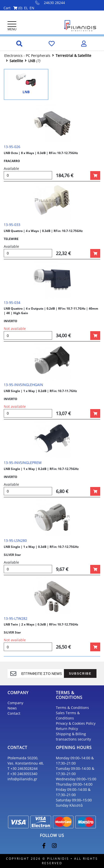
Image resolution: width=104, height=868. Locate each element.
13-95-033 (12, 225)
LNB (32, 61)
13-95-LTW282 (16, 618)
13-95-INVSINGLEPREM (23, 463)
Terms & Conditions (72, 708)
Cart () (13, 8)
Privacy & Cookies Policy (76, 723)
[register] (41, 673)
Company (15, 703)
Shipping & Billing (71, 734)
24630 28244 (50, 3)
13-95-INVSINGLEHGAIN (23, 385)
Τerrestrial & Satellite (73, 55)
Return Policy (67, 729)
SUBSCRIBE (80, 673)
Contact (14, 713)
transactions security (73, 739)
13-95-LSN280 (15, 540)
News (12, 708)
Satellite (16, 61)
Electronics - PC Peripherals (27, 55)
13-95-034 (12, 302)
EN (32, 8)
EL (26, 8)
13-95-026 (12, 147)
